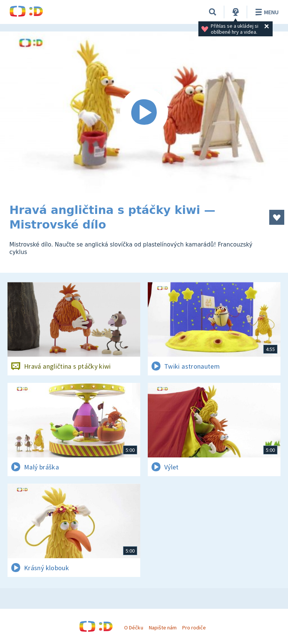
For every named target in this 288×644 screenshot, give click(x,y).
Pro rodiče (194, 628)
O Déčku (133, 628)
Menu (266, 12)
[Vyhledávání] (213, 12)
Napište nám (163, 628)
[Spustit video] (144, 112)
